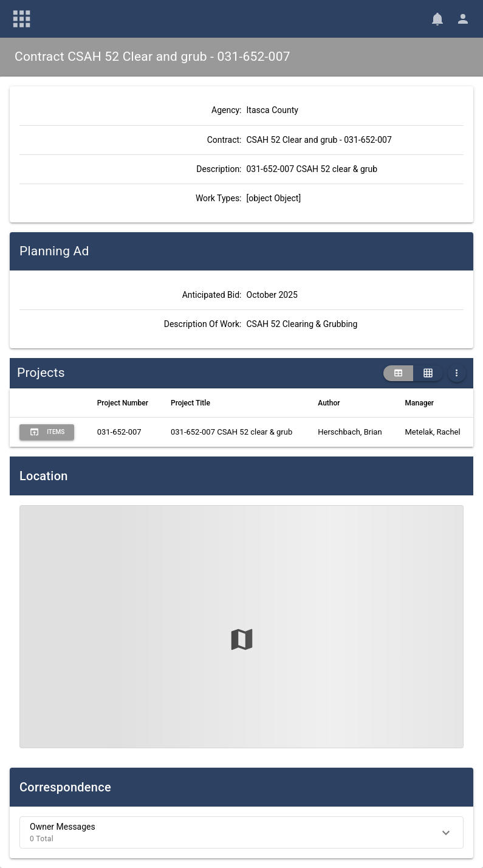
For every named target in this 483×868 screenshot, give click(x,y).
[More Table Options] (457, 373)
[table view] (398, 373)
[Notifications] (437, 19)
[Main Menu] (22, 19)
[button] (241, 832)
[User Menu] (463, 19)
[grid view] (428, 373)
